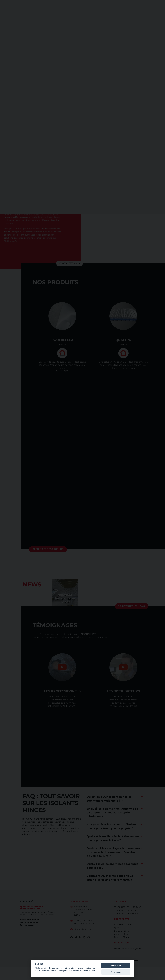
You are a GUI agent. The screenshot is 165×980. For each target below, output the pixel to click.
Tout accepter (116, 965)
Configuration (116, 972)
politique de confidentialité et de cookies (79, 971)
